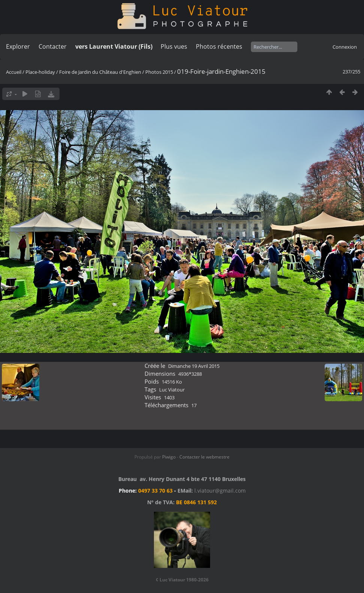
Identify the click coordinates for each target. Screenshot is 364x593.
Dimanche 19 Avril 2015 (194, 366)
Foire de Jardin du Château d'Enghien (100, 72)
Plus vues (174, 46)
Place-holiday (40, 72)
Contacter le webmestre (204, 457)
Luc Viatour (172, 390)
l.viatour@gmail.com (220, 491)
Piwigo (169, 457)
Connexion (345, 47)
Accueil (14, 72)
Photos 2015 (159, 72)
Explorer (18, 46)
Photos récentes (219, 46)
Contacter (53, 46)
